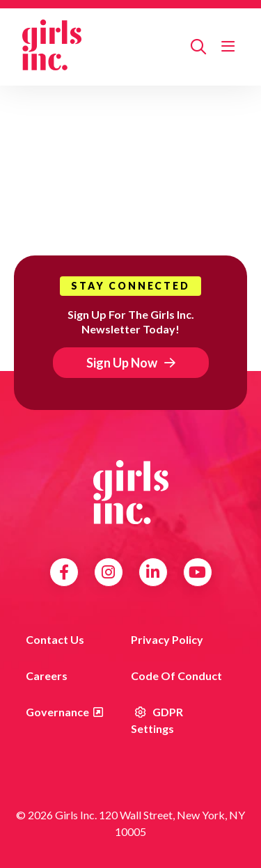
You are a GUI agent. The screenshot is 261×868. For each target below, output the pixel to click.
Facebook (64, 572)
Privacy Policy (167, 639)
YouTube (197, 572)
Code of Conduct (176, 676)
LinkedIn (153, 572)
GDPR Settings (157, 720)
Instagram (108, 572)
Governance (57, 712)
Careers (47, 676)
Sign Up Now (122, 363)
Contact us (55, 639)
